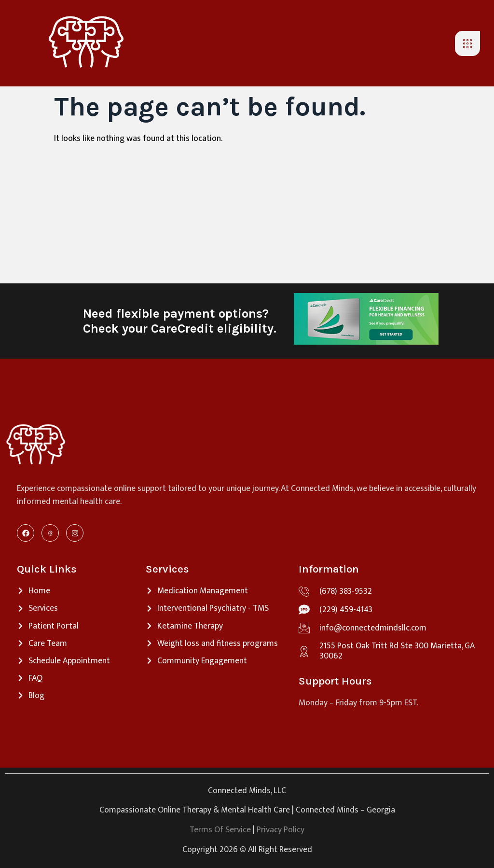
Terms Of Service (220, 830)
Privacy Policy (281, 830)
